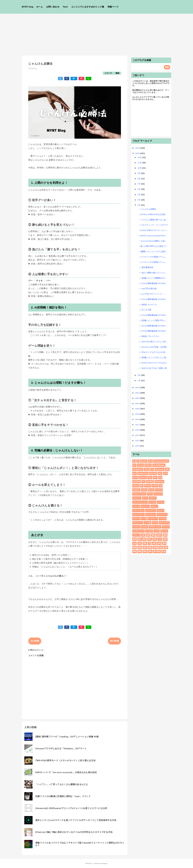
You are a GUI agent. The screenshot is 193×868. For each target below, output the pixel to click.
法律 (159, 543)
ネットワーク (164, 523)
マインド (166, 527)
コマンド (153, 498)
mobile (155, 486)
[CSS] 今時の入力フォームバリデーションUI (154, 230)
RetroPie (153, 473)
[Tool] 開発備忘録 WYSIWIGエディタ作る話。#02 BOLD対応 (155, 326)
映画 (145, 543)
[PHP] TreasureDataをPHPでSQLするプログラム (154, 236)
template (136, 490)
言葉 (166, 547)
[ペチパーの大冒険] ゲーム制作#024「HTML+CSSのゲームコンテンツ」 (155, 257)
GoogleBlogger (159, 465)
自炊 (161, 547)
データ (144, 519)
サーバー (152, 502)
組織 (150, 547)
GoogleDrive (138, 469)
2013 (138, 446)
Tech (65, 7)
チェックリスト (138, 515)
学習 (155, 539)
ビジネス (144, 527)
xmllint (144, 490)
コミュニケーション (140, 502)
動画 (135, 539)
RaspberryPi (143, 473)
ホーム (40, 7)
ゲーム (145, 498)
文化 (135, 543)
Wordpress (159, 482)
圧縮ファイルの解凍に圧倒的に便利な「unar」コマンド (63, 796)
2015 (138, 435)
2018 (138, 419)
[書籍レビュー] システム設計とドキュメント (154, 251)
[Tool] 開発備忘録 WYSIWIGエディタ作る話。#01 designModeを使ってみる (155, 331)
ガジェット (137, 498)
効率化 (159, 535)
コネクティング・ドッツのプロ (154, 225)
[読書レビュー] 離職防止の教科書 (155, 278)
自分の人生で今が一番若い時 (154, 368)
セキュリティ (151, 510)
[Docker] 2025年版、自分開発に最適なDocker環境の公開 (155, 347)
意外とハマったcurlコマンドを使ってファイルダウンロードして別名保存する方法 (76, 820)
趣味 (140, 551)
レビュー (136, 535)
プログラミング (155, 527)
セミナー (161, 510)
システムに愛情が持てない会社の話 (154, 220)
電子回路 (157, 551)
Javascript (160, 469)
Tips (150, 477)
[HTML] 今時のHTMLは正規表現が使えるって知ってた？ (154, 214)
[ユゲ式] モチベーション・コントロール (155, 294)
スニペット (145, 506)
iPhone (148, 486)
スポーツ (154, 506)
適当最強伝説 (147, 267)
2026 (138, 148)
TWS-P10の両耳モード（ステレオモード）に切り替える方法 (65, 761)
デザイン (136, 519)
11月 (140, 163)
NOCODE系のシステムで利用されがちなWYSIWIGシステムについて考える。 (155, 342)
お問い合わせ (53, 7)
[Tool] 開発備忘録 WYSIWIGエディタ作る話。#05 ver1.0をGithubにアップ (155, 283)
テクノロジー (151, 515)
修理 (148, 535)
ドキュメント (138, 523)
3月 (139, 205)
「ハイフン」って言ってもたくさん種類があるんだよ (62, 784)
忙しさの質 (146, 310)
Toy (160, 477)
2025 (138, 153)
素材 (145, 547)
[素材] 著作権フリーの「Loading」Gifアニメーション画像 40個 (67, 737)
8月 (139, 179)
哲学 (150, 539)
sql (161, 486)
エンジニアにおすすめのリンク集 (88, 7)
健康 (153, 535)
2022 (138, 398)
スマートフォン (138, 510)
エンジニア (158, 494)
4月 (139, 200)
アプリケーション (139, 494)
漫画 (164, 543)
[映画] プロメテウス (150, 336)
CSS (150, 461)
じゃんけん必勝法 (148, 209)
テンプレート (162, 515)
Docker (140, 465)
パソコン (136, 527)
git (142, 486)
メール (157, 531)
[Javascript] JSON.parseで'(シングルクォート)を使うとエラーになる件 (71, 808)
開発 (145, 551)
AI (138, 461)
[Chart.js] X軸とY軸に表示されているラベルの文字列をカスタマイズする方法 (74, 832)
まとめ (151, 490)
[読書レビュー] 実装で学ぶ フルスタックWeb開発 (155, 320)
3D (134, 461)
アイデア (159, 490)
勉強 (117, 73)
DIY (134, 465)
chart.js (136, 486)
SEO (160, 473)
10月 (140, 168)
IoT (152, 469)
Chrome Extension (161, 461)
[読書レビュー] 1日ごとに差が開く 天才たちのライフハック (155, 357)
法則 (154, 543)
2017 (138, 425)
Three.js (143, 477)
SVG (165, 473)
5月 (139, 194)
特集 (135, 547)
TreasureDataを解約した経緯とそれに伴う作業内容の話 (154, 241)
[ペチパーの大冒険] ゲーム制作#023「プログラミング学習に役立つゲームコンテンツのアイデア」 (155, 262)
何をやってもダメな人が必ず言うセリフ (155, 352)
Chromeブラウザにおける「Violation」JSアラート (61, 749)
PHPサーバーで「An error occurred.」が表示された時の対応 (66, 772)
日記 (140, 543)
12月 (140, 157)
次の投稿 (35, 641)
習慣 (155, 547)
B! (74, 79)
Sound (135, 477)
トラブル (163, 519)
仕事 (143, 535)
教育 (165, 539)
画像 (140, 547)
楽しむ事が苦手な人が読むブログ (154, 246)
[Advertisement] (96, 33)
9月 (139, 173)
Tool (155, 477)
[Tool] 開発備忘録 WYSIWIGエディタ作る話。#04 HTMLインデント (155, 299)
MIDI (167, 469)
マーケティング (138, 531)
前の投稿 (114, 641)
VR (143, 482)
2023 (138, 393)
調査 (135, 551)
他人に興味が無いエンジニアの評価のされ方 (155, 273)
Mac (134, 473)
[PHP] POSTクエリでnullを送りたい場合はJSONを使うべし (155, 363)
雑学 (150, 551)
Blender (144, 461)
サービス (161, 502)
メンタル (149, 531)
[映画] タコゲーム (149, 305)
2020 (138, 409)
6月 (139, 189)
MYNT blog (28, 7)
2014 (138, 441)
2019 (138, 414)
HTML (147, 469)
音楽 (164, 551)
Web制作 (150, 482)
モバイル (164, 531)
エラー (150, 494)
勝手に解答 (142, 539)
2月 (139, 375)
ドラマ (155, 523)
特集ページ (113, 7)
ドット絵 (147, 523)
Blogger (105, 863)
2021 (138, 403)
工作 (160, 539)
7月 (139, 184)
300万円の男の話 (149, 289)
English (148, 465)
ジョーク (108, 73)
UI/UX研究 (137, 482)
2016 (138, 430)
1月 (139, 380)
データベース (153, 519)
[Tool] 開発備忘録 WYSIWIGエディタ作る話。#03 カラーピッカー (155, 315)
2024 (138, 387)
